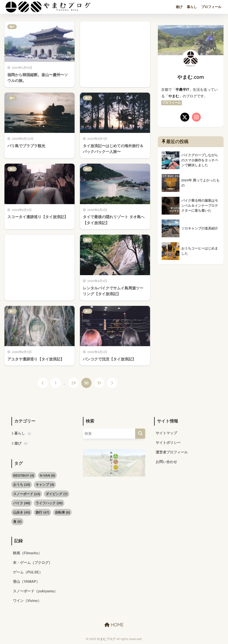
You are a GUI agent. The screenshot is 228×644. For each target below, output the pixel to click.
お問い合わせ (166, 462)
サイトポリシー (168, 443)
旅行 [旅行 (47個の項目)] (42, 512)
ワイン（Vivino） (27, 601)
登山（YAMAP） (26, 582)
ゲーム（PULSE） (28, 572)
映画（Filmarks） (27, 553)
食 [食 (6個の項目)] (17, 521)
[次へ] (112, 383)
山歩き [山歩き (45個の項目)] (22, 512)
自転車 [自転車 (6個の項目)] (63, 512)
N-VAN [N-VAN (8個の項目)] (48, 475)
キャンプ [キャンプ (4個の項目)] (45, 485)
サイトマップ (166, 433)
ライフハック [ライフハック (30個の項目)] (49, 503)
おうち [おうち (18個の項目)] (22, 485)
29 (73, 383)
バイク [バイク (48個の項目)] (22, 503)
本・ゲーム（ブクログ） (33, 563)
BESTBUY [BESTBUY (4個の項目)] (24, 475)
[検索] (140, 434)
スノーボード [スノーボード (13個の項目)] (27, 494)
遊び (179, 7)
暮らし (192, 7)
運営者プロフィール (172, 452)
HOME (114, 625)
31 (99, 383)
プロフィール (211, 7)
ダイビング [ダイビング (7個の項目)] (57, 494)
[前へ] (43, 383)
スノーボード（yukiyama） (35, 592)
